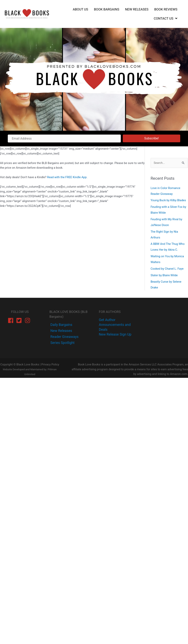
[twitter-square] (20, 320)
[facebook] (12, 320)
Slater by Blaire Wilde (164, 275)
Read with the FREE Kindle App (67, 177)
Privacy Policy (50, 364)
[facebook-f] (61, 325)
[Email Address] (64, 139)
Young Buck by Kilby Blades (168, 200)
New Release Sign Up (115, 334)
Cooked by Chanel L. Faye (167, 269)
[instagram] (28, 320)
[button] (152, 138)
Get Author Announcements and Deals (115, 325)
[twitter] (61, 331)
